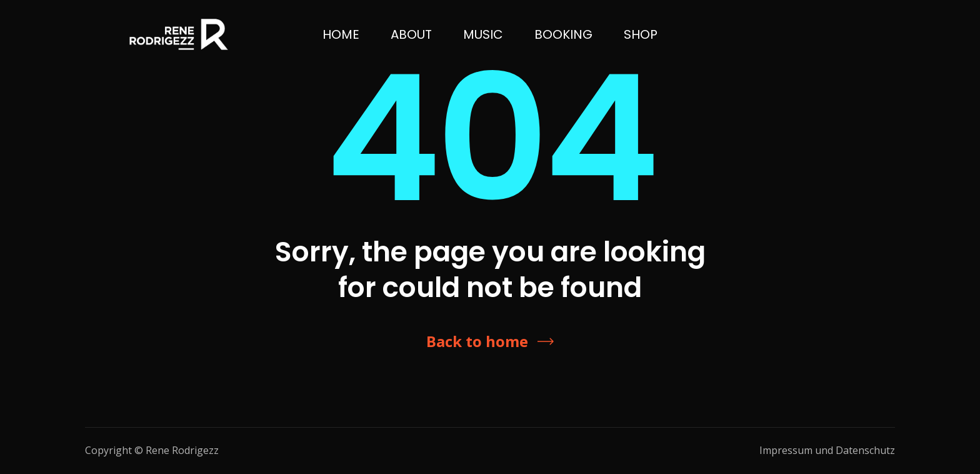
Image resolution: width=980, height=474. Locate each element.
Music (483, 34)
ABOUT (411, 34)
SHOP (641, 34)
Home (341, 34)
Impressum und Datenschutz (827, 450)
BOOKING (563, 34)
